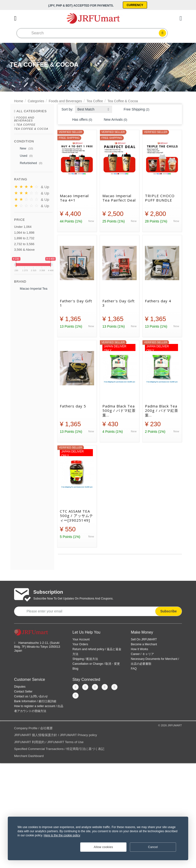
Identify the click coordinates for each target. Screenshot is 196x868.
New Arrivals (113, 119)
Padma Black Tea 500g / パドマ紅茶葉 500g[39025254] (119, 410)
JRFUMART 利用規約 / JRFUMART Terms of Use (49, 742)
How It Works (139, 649)
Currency (136, 5)
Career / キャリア (142, 654)
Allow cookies (103, 847)
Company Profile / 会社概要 (33, 728)
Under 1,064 (23, 226)
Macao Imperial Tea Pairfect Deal (119, 198)
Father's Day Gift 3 (119, 303)
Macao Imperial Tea (31, 288)
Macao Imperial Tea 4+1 (74, 198)
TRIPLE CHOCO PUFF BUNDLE (160, 198)
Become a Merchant (144, 644)
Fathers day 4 (158, 300)
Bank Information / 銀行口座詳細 (35, 701)
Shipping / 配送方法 (85, 658)
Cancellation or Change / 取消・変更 (96, 663)
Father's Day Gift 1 (76, 303)
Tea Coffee (95, 101)
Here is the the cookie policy (62, 835)
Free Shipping (134, 109)
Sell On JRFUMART (144, 639)
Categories (36, 101)
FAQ (134, 668)
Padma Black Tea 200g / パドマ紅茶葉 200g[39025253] (162, 410)
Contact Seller (23, 691)
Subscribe (169, 611)
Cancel (153, 847)
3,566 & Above (24, 249)
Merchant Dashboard (29, 755)
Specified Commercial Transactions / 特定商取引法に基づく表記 (59, 749)
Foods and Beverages (65, 101)
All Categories (32, 111)
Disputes (20, 686)
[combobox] (94, 107)
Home (19, 101)
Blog (75, 668)
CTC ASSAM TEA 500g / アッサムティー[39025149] (76, 515)
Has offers (79, 119)
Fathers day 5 (73, 406)
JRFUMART (175, 725)
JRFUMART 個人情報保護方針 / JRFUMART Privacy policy (56, 735)
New (24, 148)
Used (23, 156)
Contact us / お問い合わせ (31, 696)
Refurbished (28, 163)
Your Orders (80, 644)
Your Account (81, 639)
